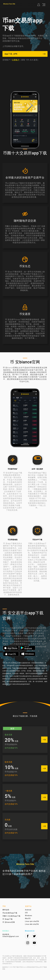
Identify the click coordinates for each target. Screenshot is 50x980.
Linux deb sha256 (32, 924)
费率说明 (6, 910)
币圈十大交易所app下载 (11, 916)
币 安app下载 (7, 919)
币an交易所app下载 (10, 913)
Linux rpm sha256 (32, 921)
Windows (29, 916)
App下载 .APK (25, 54)
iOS (26, 913)
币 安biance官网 (9, 922)
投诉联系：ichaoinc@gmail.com (11, 935)
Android (28, 910)
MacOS (28, 918)
